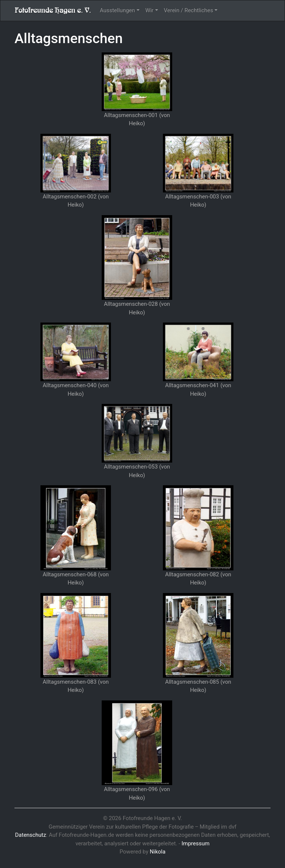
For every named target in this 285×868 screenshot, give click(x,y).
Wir (150, 10)
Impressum (195, 843)
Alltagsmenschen (69, 38)
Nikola (158, 852)
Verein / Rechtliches (189, 10)
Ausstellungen (117, 10)
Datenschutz (30, 835)
